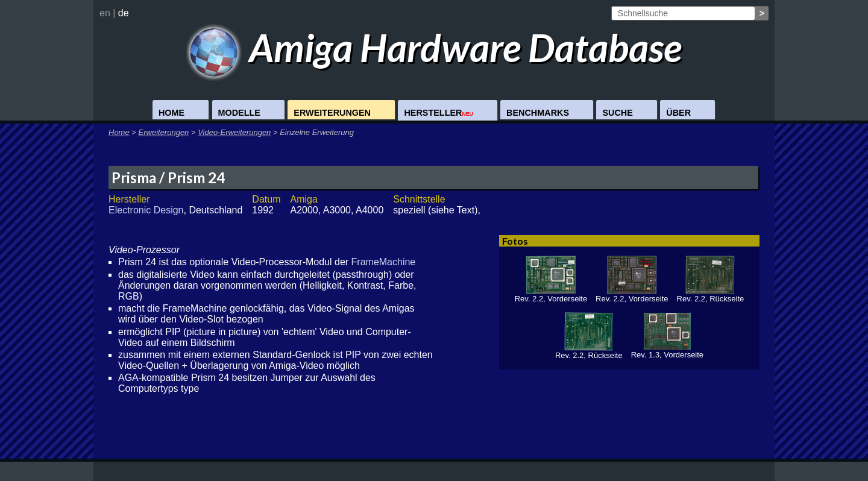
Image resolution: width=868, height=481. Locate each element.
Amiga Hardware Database (434, 47)
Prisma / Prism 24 (168, 178)
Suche (617, 113)
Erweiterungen (332, 113)
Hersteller (438, 113)
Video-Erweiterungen (234, 132)
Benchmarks (538, 113)
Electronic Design (146, 210)
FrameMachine (384, 262)
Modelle (239, 113)
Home (171, 113)
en (105, 13)
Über (678, 113)
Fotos (515, 241)
